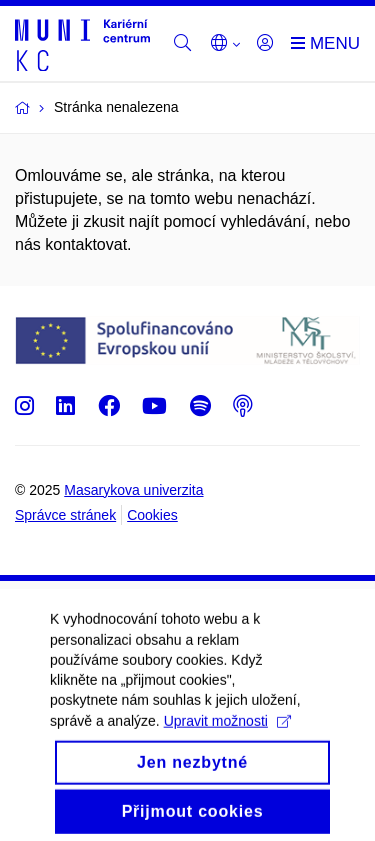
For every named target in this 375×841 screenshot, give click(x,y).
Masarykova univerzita (133, 490)
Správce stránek (65, 515)
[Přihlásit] (265, 44)
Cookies (152, 515)
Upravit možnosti (227, 737)
